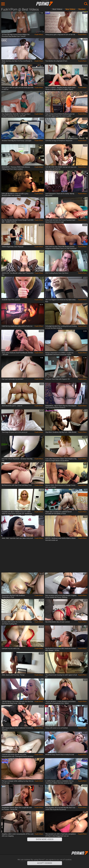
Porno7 (44, 4)
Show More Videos (45, 839)
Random (82, 9)
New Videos (70, 9)
